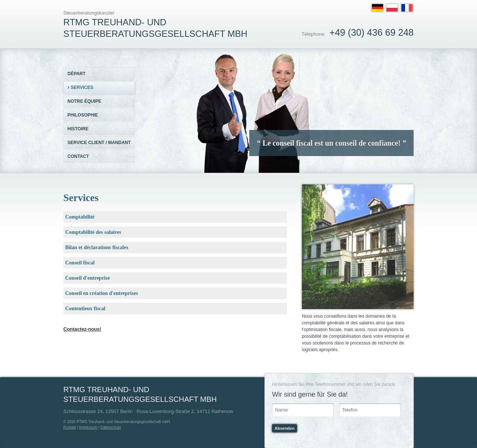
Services (80, 87)
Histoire (78, 129)
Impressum (88, 427)
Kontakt (70, 427)
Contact (78, 156)
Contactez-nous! (82, 329)
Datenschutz (111, 427)
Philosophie (83, 115)
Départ (76, 74)
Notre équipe (84, 101)
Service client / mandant (99, 143)
